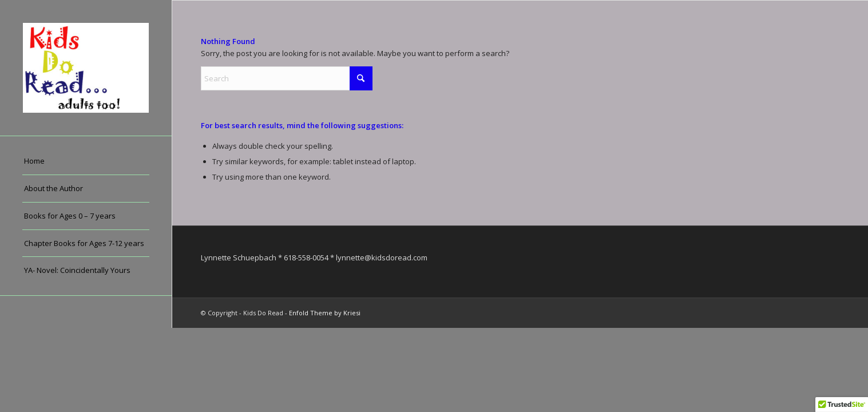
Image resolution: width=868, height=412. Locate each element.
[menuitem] (86, 161)
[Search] (287, 78)
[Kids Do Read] (86, 68)
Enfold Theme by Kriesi (325, 313)
